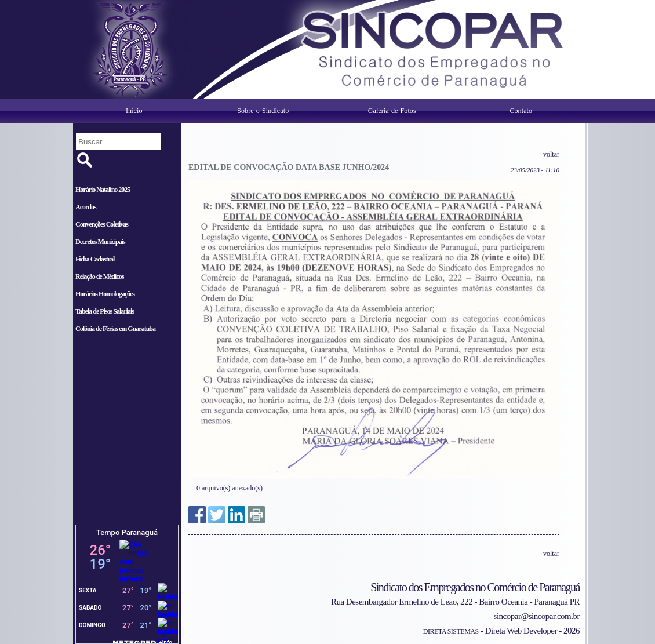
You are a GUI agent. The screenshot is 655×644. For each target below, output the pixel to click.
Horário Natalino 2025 (103, 190)
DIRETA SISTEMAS (451, 631)
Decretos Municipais (100, 242)
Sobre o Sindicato (263, 111)
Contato (521, 111)
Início (134, 111)
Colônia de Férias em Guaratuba (115, 329)
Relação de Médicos (99, 276)
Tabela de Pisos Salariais (105, 311)
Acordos (86, 207)
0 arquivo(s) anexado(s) (230, 488)
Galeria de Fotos (392, 111)
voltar (551, 154)
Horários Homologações (105, 294)
